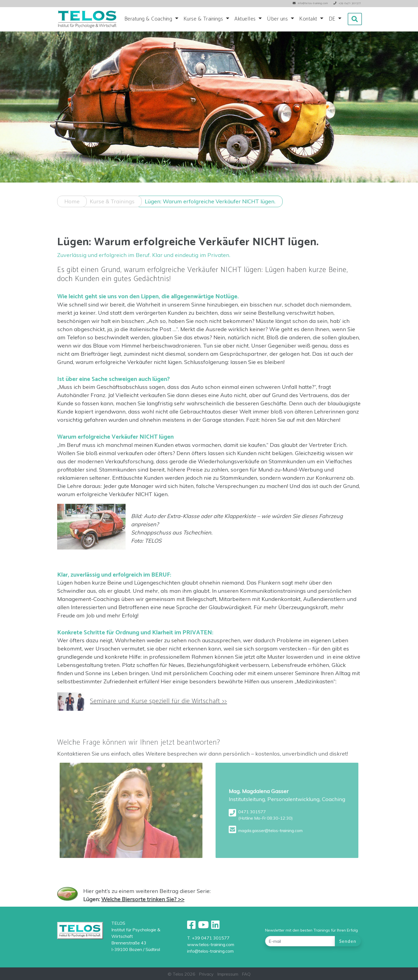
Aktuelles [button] (246, 19)
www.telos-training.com (211, 944)
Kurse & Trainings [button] (204, 19)
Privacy (206, 974)
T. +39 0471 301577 (208, 938)
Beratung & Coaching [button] (149, 19)
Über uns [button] (278, 19)
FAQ (246, 974)
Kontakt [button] (309, 19)
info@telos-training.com (210, 951)
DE (333, 19)
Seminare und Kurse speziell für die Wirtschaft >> (159, 706)
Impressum (228, 974)
